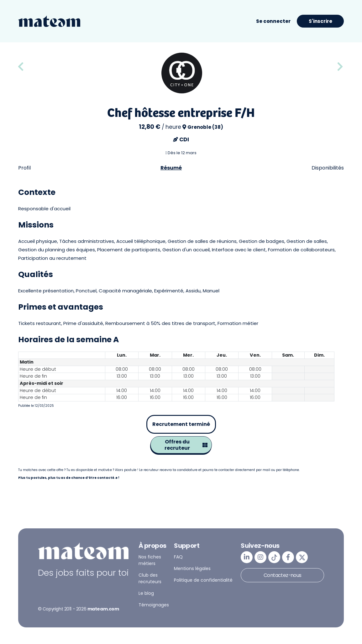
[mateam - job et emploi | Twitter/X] (302, 557)
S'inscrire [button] (320, 21)
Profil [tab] (24, 168)
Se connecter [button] (273, 21)
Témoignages (154, 605)
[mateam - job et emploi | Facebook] (288, 557)
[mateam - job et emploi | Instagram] (260, 557)
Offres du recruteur (186, 445)
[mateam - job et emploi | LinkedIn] (247, 557)
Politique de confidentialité (203, 580)
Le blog (146, 593)
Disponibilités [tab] (328, 168)
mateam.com (103, 609)
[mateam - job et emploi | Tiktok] (274, 557)
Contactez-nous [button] (283, 575)
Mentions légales (192, 568)
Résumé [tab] (171, 168)
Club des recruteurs (150, 578)
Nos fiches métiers (150, 560)
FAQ (178, 557)
